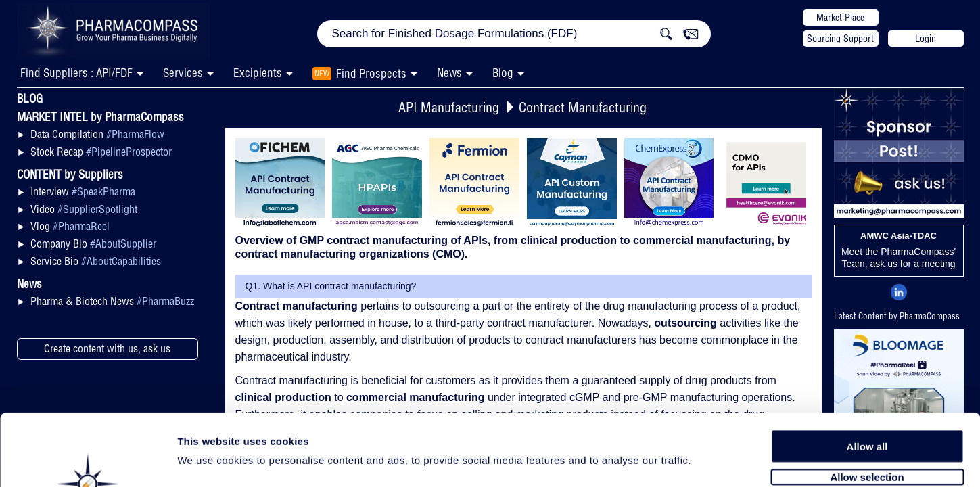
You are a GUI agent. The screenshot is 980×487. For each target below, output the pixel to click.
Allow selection (867, 404)
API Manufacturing (449, 107)
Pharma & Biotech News (112, 301)
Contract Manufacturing (583, 107)
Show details (710, 461)
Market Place (840, 18)
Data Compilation (97, 134)
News (449, 73)
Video (84, 209)
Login (926, 39)
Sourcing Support (840, 39)
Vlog (70, 226)
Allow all (867, 374)
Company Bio (93, 243)
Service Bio (96, 261)
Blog (503, 73)
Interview (83, 191)
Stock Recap (101, 152)
